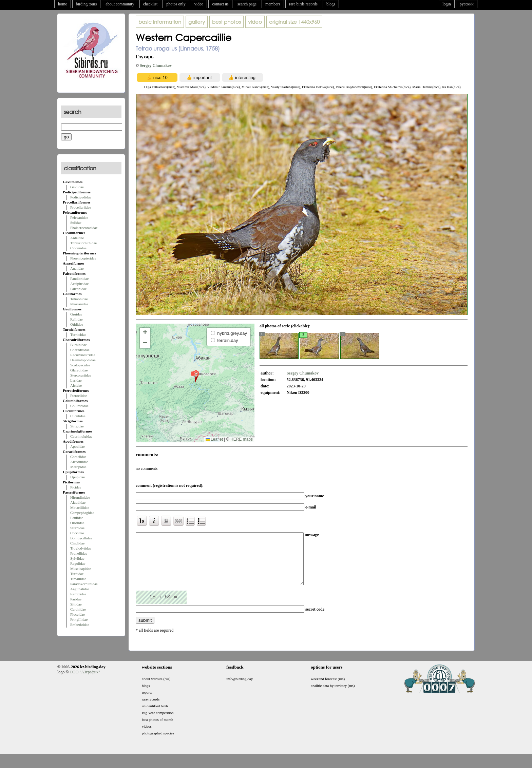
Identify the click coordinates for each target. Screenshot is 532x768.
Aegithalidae (80, 589)
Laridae (76, 380)
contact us (220, 4)
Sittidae (76, 604)
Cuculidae (78, 416)
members (273, 4)
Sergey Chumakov (156, 65)
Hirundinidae (80, 497)
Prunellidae (79, 553)
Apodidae (78, 446)
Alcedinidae (79, 462)
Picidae (76, 487)
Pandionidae (79, 279)
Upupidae (78, 477)
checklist (150, 4)
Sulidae (76, 223)
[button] (195, 376)
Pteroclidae (79, 396)
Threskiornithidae (83, 243)
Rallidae (77, 319)
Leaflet (214, 439)
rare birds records (303, 4)
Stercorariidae (81, 375)
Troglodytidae (81, 548)
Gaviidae (77, 187)
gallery (197, 22)
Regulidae (78, 563)
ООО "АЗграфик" (85, 682)
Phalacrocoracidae (84, 228)
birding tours (87, 4)
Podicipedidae (81, 197)
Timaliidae (78, 579)
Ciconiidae (78, 248)
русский (467, 4)
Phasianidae (79, 304)
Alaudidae (78, 502)
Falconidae (78, 289)
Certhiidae (78, 609)
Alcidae (76, 385)
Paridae (76, 599)
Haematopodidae (83, 360)
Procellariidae (81, 207)
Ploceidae (78, 614)
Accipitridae (79, 284)
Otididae (77, 324)
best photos (226, 22)
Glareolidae (79, 370)
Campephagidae (82, 513)
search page (247, 4)
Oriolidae (77, 523)
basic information (160, 22)
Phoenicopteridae (83, 258)
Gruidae (76, 314)
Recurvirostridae (83, 355)
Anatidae (77, 268)
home (63, 4)
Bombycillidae (81, 538)
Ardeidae (77, 238)
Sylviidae (77, 558)
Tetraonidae (79, 299)
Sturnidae (77, 528)
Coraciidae (78, 457)
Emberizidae (80, 625)
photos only (176, 4)
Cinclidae (77, 543)
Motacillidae (80, 507)
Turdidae (77, 574)
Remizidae (78, 594)
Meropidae (78, 467)
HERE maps (242, 439)
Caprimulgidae (81, 436)
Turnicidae (78, 334)
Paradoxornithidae (84, 584)
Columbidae (79, 406)
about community (120, 4)
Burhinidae (79, 345)
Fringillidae (79, 619)
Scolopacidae (80, 365)
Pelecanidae (79, 217)
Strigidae (77, 426)
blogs (331, 4)
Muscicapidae (81, 569)
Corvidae (77, 533)
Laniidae (77, 518)
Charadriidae (80, 350)
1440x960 (294, 22)
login (447, 4)
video (199, 4)
